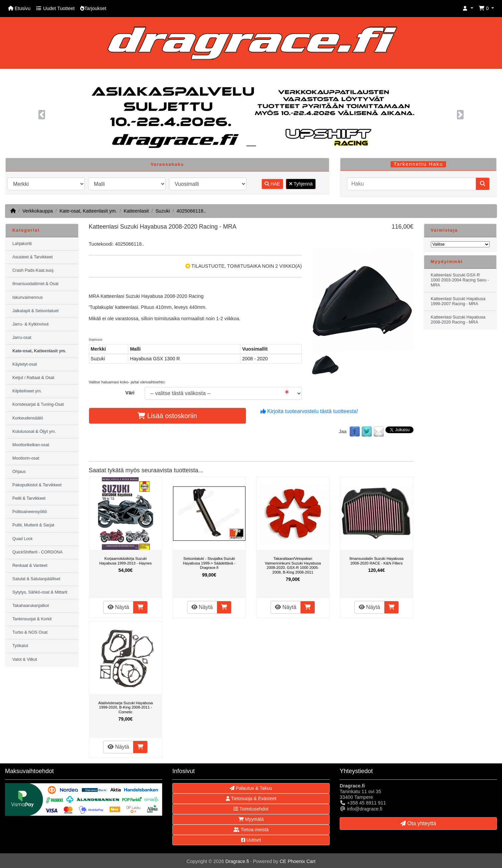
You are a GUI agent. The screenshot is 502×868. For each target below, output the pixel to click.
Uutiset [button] (251, 840)
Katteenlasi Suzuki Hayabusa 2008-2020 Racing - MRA (458, 320)
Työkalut (20, 646)
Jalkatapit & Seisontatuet (36, 311)
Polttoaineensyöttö (30, 512)
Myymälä (251, 819)
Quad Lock (23, 539)
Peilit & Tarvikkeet (29, 498)
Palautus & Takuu (251, 788)
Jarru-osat (22, 338)
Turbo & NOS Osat (30, 632)
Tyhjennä (301, 184)
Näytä (118, 607)
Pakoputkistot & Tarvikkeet (37, 485)
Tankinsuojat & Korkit (32, 619)
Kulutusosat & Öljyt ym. (34, 431)
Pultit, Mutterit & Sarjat (33, 525)
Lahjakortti (22, 244)
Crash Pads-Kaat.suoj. (33, 270)
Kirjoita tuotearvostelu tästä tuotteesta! (309, 411)
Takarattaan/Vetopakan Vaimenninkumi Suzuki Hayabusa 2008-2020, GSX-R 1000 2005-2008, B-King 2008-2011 (293, 565)
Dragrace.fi (237, 861)
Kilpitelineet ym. (27, 391)
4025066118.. (191, 211)
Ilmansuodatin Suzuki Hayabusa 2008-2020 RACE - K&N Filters (376, 561)
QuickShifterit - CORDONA (37, 552)
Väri (130, 393)
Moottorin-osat (26, 458)
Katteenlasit (136, 211)
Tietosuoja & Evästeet (251, 798)
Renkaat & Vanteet (30, 566)
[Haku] (411, 184)
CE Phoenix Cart (297, 861)
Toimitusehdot (251, 809)
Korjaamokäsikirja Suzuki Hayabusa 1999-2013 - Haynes (125, 561)
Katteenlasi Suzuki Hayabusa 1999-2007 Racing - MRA (458, 301)
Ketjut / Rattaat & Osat (33, 378)
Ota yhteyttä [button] (418, 823)
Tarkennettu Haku (419, 164)
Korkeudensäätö (28, 418)
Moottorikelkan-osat (31, 445)
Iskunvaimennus (28, 297)
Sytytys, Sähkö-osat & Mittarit (40, 592)
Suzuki (162, 211)
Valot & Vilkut (25, 659)
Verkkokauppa (38, 211)
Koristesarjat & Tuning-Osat (38, 404)
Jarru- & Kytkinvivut (30, 324)
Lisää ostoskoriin (167, 416)
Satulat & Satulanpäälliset (36, 579)
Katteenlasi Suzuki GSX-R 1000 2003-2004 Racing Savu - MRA (460, 280)
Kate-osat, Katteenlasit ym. (88, 211)
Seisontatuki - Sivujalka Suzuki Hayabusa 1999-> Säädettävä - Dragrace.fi (209, 563)
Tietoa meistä (251, 830)
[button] (468, 9)
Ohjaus (19, 472)
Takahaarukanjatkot (31, 606)
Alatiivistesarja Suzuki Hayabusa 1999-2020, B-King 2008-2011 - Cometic (126, 707)
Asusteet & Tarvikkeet (33, 257)
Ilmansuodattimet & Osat (35, 284)
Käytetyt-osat (25, 364)
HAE (272, 184)
